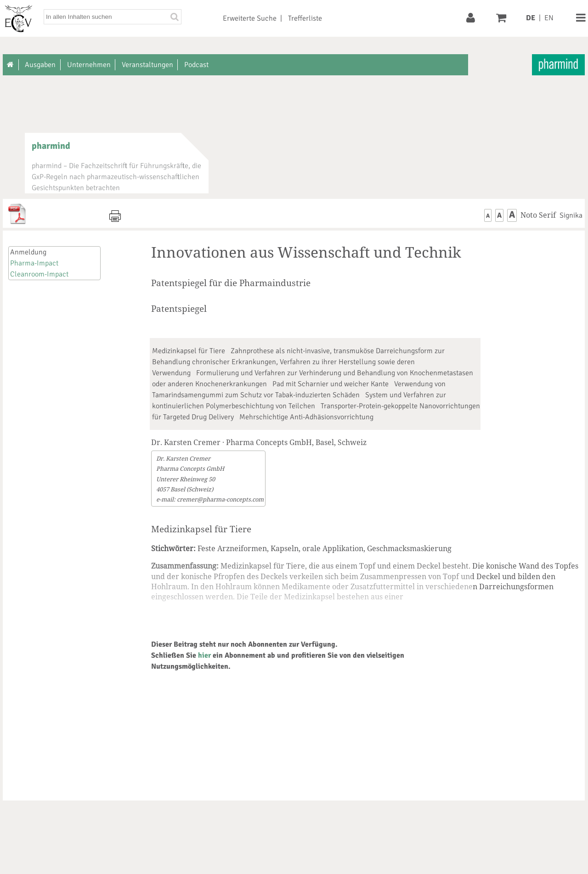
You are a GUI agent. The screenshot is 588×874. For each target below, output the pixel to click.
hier (204, 655)
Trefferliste (305, 18)
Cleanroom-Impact (39, 274)
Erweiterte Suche (250, 18)
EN (549, 18)
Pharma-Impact (34, 263)
